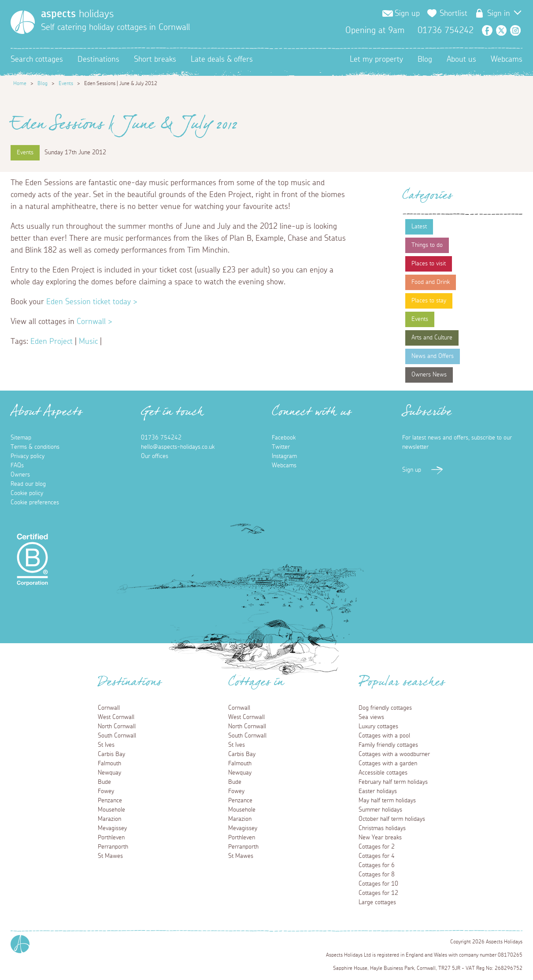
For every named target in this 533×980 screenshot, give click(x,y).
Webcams (507, 60)
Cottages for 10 (378, 884)
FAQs (17, 466)
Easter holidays (378, 791)
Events (66, 83)
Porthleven (111, 838)
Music (88, 342)
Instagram (515, 30)
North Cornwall (117, 727)
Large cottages (377, 902)
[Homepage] (23, 22)
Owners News (429, 375)
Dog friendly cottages (385, 708)
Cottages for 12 (378, 893)
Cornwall (109, 708)
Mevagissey (112, 828)
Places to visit (429, 264)
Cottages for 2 (377, 847)
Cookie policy (27, 493)
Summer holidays (380, 810)
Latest (419, 227)
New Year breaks (380, 838)
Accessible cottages (383, 773)
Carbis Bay (111, 754)
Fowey (106, 791)
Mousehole (111, 810)
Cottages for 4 (377, 856)
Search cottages (37, 60)
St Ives (106, 745)
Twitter (501, 30)
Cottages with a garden (388, 764)
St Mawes (110, 856)
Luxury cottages (378, 727)
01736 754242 (161, 438)
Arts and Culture (432, 338)
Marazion (109, 819)
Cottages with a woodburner (394, 754)
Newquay (109, 773)
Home (20, 83)
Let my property (376, 60)
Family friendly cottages (388, 745)
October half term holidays (392, 819)
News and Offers (433, 356)
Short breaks (155, 60)
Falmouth (109, 764)
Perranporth (113, 847)
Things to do (427, 245)
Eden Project (52, 342)
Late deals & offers (222, 60)
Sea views (371, 717)
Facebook (487, 30)
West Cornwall (116, 717)
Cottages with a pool (384, 736)
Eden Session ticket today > (91, 302)
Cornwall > (93, 322)
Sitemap (21, 438)
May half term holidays (387, 801)
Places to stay (429, 301)
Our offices (155, 456)
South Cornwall (117, 736)
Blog (425, 60)
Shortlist (453, 14)
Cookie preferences (35, 503)
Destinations (98, 60)
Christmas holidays (382, 828)
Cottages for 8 (377, 875)
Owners (20, 475)
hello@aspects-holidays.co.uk (178, 447)
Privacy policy (28, 456)
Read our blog (28, 484)
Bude (104, 782)
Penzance (110, 801)
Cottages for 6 (377, 865)
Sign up (407, 14)
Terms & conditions (35, 447)
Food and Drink (431, 282)
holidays (77, 14)
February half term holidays (393, 782)
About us (461, 60)
